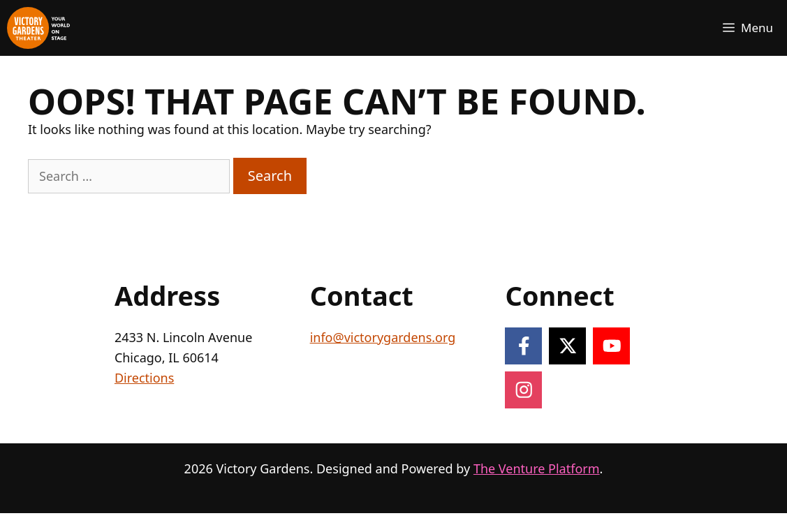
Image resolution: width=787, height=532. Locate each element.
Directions (144, 378)
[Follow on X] (567, 346)
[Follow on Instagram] (523, 390)
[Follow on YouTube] (611, 346)
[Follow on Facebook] (523, 346)
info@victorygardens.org (383, 337)
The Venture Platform (537, 468)
